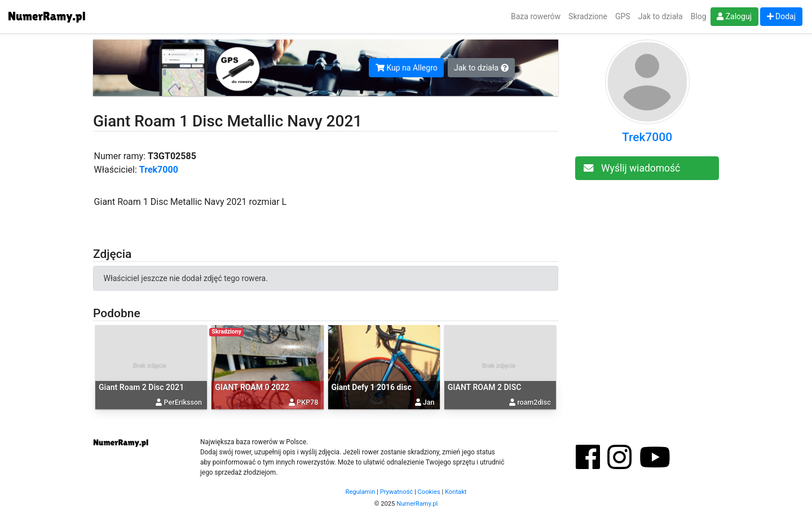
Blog (699, 16)
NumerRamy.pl (417, 504)
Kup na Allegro (407, 68)
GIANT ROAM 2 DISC (485, 387)
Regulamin (361, 492)
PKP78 (307, 402)
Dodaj (782, 16)
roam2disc (534, 402)
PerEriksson (183, 402)
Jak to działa (661, 16)
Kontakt (456, 492)
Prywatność (397, 492)
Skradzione (588, 16)
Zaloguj (734, 16)
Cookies (429, 492)
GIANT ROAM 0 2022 (252, 387)
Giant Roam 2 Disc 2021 (141, 387)
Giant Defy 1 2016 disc (372, 387)
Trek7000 (159, 170)
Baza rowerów (536, 16)
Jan (429, 402)
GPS (623, 16)
